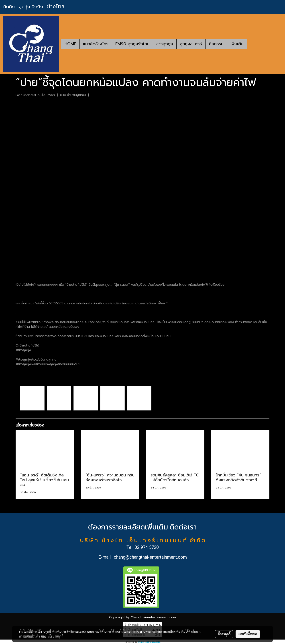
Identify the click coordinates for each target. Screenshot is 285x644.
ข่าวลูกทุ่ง (165, 44)
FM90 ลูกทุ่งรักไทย (132, 44)
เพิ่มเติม (237, 44)
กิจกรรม (216, 44)
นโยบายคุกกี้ (55, 636)
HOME (70, 44)
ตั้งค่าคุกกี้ (224, 634)
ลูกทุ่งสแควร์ (191, 44)
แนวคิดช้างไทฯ (96, 44)
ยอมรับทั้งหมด (248, 634)
